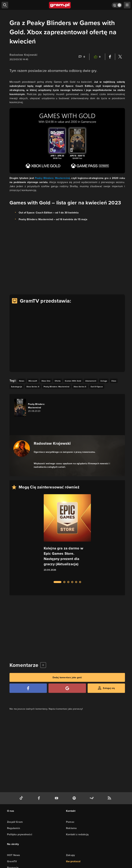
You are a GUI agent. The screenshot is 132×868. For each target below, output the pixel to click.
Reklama (71, 828)
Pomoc (70, 822)
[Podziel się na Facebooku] (110, 57)
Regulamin (14, 828)
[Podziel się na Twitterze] (120, 57)
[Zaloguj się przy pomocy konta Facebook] (28, 688)
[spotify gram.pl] (75, 798)
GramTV (12, 861)
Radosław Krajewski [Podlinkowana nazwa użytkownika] (24, 55)
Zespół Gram (15, 822)
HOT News (14, 855)
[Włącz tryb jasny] (117, 5)
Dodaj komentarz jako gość (67, 677)
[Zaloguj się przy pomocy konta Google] (67, 688)
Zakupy (70, 855)
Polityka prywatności (20, 834)
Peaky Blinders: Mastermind (52, 178)
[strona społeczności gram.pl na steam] (92, 798)
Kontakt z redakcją (77, 834)
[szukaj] (5, 5)
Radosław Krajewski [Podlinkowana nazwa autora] (52, 443)
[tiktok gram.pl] (22, 798)
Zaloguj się (109, 688)
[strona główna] (60, 5)
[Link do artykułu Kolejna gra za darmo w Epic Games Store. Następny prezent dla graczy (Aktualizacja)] (67, 536)
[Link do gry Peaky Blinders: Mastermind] (33, 408)
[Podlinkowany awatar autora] (22, 449)
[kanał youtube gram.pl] (57, 798)
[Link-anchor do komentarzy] (82, 57)
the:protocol (73, 861)
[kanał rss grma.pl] (110, 798)
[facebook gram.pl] (40, 798)
